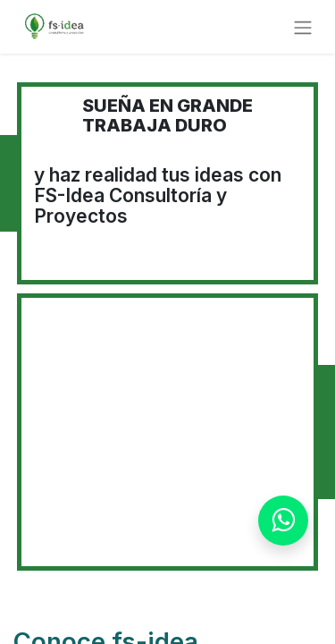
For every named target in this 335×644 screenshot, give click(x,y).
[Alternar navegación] (303, 27)
